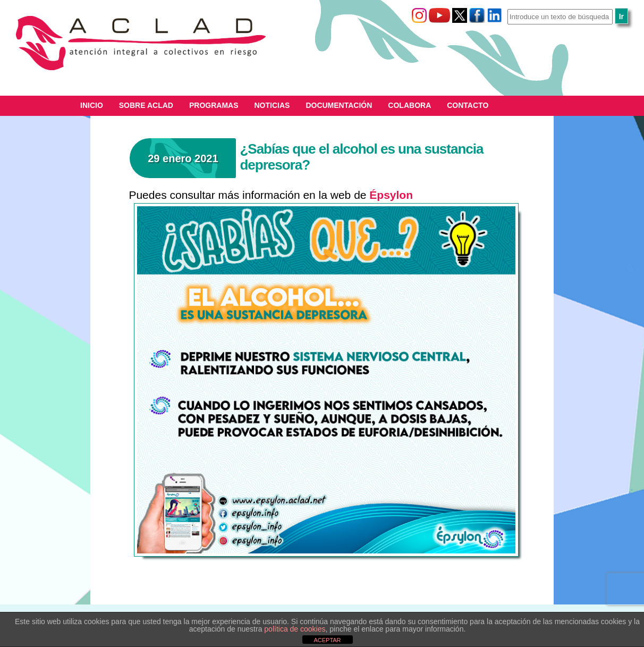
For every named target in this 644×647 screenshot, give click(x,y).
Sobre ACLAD (146, 105)
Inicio (92, 105)
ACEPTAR (327, 640)
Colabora (409, 105)
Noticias (272, 105)
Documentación (339, 105)
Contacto (468, 105)
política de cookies (295, 629)
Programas (214, 105)
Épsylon (391, 195)
